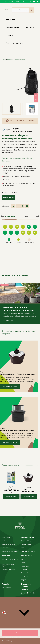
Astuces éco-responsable (10, 551)
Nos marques (27, 556)
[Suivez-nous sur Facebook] (27, 2)
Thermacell (25, 573)
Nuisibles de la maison (19, 59)
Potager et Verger (27, 541)
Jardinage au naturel (28, 551)
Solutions (30, 28)
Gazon (23, 548)
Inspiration (10, 20)
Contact (25, 590)
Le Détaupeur (25, 576)
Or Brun (24, 563)
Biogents (17, 129)
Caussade (24, 570)
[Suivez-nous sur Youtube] (34, 2)
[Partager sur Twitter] (13, 206)
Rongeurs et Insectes (9, 569)
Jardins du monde (8, 541)
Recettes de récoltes (8, 544)
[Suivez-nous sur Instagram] (24, 2)
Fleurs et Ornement (27, 544)
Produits (9, 35)
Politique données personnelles (12, 638)
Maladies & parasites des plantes (10, 560)
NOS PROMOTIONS (12, 1)
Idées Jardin (6, 548)
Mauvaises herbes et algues (9, 565)
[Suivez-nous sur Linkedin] (37, 2)
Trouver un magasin (14, 43)
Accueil (4, 59)
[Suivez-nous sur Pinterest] (31, 2)
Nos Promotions (7, 588)
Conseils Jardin (12, 28)
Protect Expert (26, 566)
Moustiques (5, 285)
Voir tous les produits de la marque (22, 131)
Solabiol (24, 559)
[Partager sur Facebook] (18, 206)
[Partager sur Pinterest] (22, 206)
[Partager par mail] (27, 206)
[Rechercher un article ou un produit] (21, 10)
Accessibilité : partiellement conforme (14, 641)
